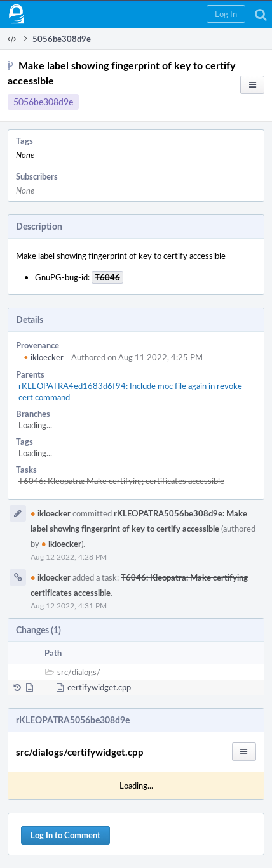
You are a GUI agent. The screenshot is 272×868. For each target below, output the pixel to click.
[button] (226, 14)
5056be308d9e (43, 102)
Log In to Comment (65, 835)
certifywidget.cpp (99, 687)
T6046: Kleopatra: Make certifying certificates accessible (121, 481)
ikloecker (44, 357)
